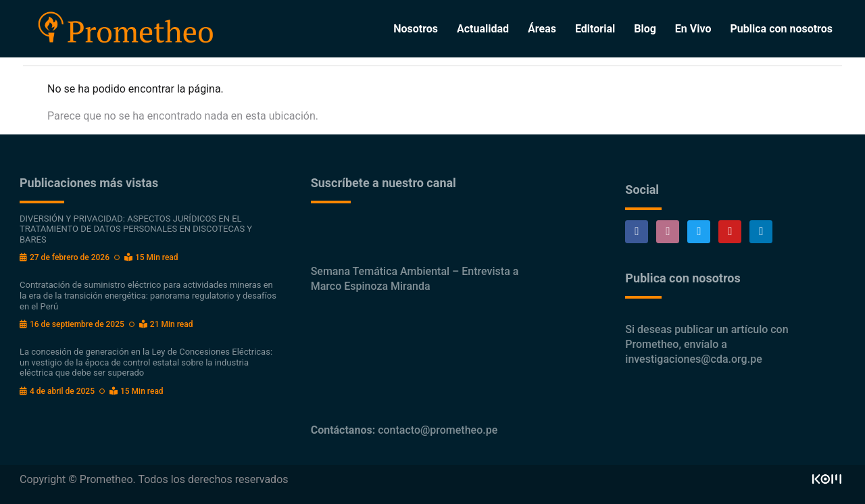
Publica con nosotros (782, 29)
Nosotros (416, 29)
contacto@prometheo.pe (438, 430)
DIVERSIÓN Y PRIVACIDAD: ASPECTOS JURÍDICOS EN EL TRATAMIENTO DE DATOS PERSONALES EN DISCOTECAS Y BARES (136, 229)
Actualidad (483, 29)
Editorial (595, 29)
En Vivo (693, 29)
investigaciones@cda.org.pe (693, 359)
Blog (645, 29)
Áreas (542, 29)
